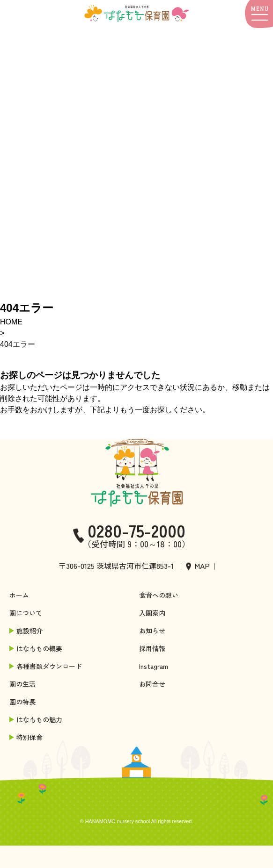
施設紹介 (27, 631)
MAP (202, 566)
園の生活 (22, 684)
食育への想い (159, 595)
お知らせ (152, 631)
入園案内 (152, 613)
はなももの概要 (37, 648)
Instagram (154, 666)
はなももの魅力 (37, 719)
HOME (11, 322)
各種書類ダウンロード (46, 666)
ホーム (19, 595)
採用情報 (152, 648)
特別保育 (27, 737)
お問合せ (152, 684)
